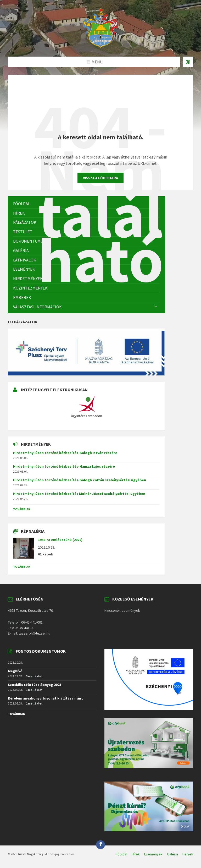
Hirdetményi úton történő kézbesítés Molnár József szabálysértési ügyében (79, 494)
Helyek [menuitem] (188, 854)
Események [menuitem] (153, 854)
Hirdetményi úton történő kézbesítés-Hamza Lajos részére (64, 466)
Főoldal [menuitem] (121, 854)
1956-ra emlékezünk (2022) (60, 540)
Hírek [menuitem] (136, 854)
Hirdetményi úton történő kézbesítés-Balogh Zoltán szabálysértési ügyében (80, 480)
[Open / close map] (188, 62)
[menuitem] (86, 288)
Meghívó (15, 671)
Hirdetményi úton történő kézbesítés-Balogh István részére (65, 453)
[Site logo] (100, 46)
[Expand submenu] (156, 307)
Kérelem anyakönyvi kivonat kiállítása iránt (45, 698)
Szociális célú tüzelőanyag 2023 (35, 685)
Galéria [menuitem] (172, 854)
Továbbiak (22, 509)
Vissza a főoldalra (100, 178)
